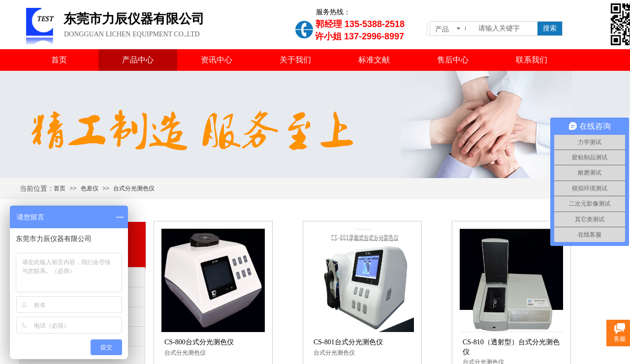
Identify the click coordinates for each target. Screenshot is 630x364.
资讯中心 (217, 60)
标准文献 (374, 60)
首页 (59, 60)
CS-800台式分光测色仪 (199, 342)
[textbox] (506, 29)
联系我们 (532, 60)
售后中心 (453, 60)
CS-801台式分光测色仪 (348, 342)
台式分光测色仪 (134, 188)
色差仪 (90, 188)
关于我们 (295, 60)
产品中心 (138, 60)
